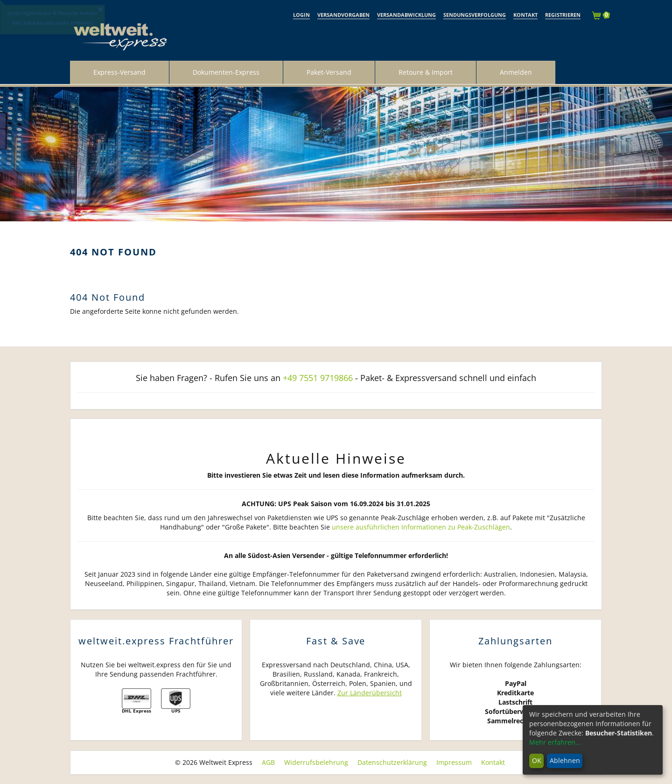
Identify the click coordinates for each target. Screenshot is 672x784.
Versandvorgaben (343, 15)
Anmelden (516, 72)
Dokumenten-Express (226, 72)
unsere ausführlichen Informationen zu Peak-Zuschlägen (421, 527)
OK (537, 760)
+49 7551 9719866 (318, 378)
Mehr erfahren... (555, 742)
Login (301, 15)
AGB (268, 762)
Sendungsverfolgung (475, 15)
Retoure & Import (426, 72)
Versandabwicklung (406, 15)
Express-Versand (119, 72)
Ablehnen (565, 760)
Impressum (454, 762)
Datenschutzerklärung (392, 762)
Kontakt (525, 15)
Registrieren (563, 15)
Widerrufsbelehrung (316, 762)
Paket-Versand (329, 72)
